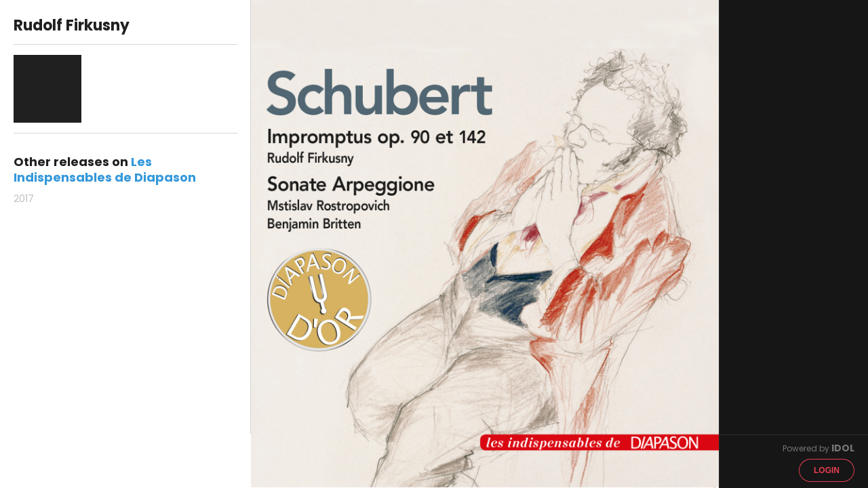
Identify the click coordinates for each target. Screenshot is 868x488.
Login (827, 470)
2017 (24, 199)
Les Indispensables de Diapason (105, 169)
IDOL (843, 448)
